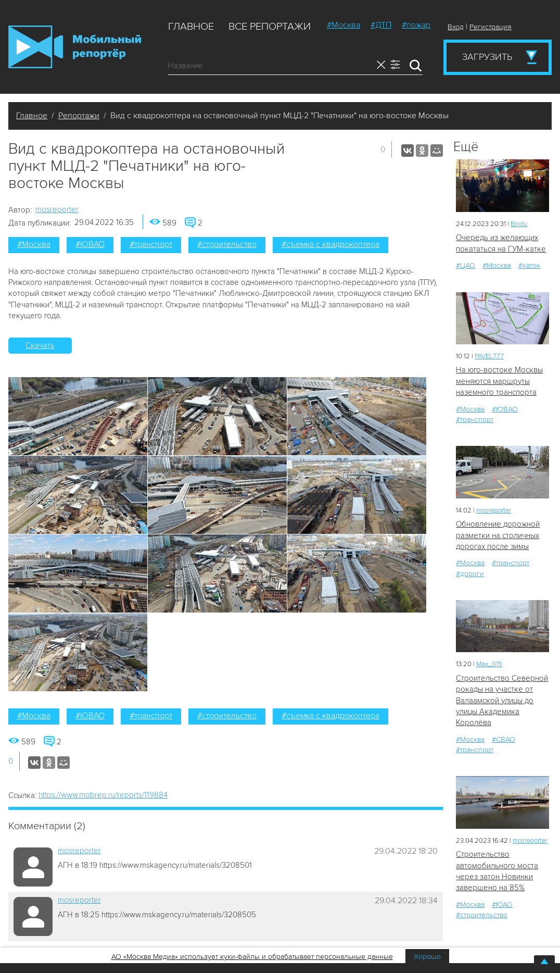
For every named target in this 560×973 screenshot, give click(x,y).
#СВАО (504, 739)
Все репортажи (270, 27)
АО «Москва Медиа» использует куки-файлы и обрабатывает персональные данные (252, 957)
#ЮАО (502, 905)
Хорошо (427, 957)
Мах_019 (489, 664)
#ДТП (381, 25)
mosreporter (57, 209)
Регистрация (491, 27)
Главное (191, 27)
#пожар (416, 25)
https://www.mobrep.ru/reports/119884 (103, 795)
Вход (456, 27)
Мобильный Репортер (75, 47)
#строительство (227, 244)
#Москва (343, 25)
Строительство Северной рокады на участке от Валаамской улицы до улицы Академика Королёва (502, 701)
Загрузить (487, 57)
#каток (529, 265)
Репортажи (79, 116)
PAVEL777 (489, 356)
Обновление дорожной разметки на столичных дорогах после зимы (498, 535)
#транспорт (151, 244)
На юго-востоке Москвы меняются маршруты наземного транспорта (499, 381)
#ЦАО (466, 265)
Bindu (519, 224)
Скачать (40, 345)
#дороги (470, 574)
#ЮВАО (90, 244)
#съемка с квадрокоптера (330, 244)
